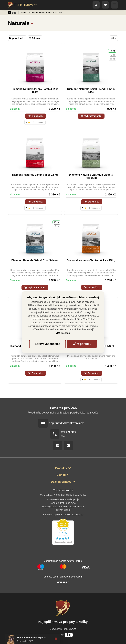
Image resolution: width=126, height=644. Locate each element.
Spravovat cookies (47, 344)
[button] (32, 23)
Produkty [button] (61, 468)
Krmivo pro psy (37, 13)
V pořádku (82, 344)
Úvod (24, 13)
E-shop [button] (61, 475)
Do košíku (36, 116)
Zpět (12, 13)
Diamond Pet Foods (57, 13)
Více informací (63, 333)
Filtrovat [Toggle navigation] (35, 38)
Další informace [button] (61, 482)
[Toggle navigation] (96, 5)
